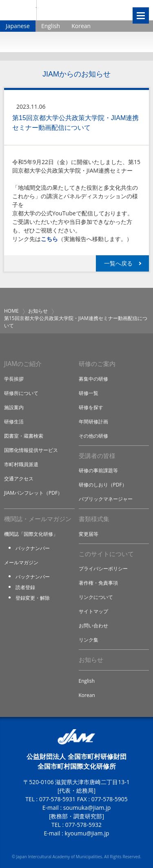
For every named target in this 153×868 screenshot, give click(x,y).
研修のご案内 (97, 364)
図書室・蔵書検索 (24, 436)
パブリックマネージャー (106, 499)
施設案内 (14, 407)
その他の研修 (93, 436)
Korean (81, 26)
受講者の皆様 (97, 456)
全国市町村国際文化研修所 (79, 10)
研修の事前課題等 (98, 470)
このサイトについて (106, 554)
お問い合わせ (93, 626)
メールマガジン (21, 562)
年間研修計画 (93, 422)
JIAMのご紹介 (23, 364)
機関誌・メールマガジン (38, 519)
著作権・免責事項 (98, 583)
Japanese (18, 26)
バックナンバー (33, 548)
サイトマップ (93, 611)
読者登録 (25, 587)
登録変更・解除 (33, 598)
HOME (11, 311)
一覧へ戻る (118, 263)
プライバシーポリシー (103, 569)
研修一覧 (89, 393)
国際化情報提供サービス (31, 450)
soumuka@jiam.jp (87, 808)
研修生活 (14, 422)
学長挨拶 (14, 379)
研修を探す (91, 407)
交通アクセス (19, 479)
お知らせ (38, 311)
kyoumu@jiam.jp (87, 833)
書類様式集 (94, 519)
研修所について (21, 393)
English (51, 26)
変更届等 (89, 534)
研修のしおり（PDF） (103, 485)
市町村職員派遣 (21, 464)
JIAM (18, 10)
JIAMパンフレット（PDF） (33, 493)
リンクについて (96, 597)
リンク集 (89, 640)
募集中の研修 (93, 379)
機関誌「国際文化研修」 (31, 534)
